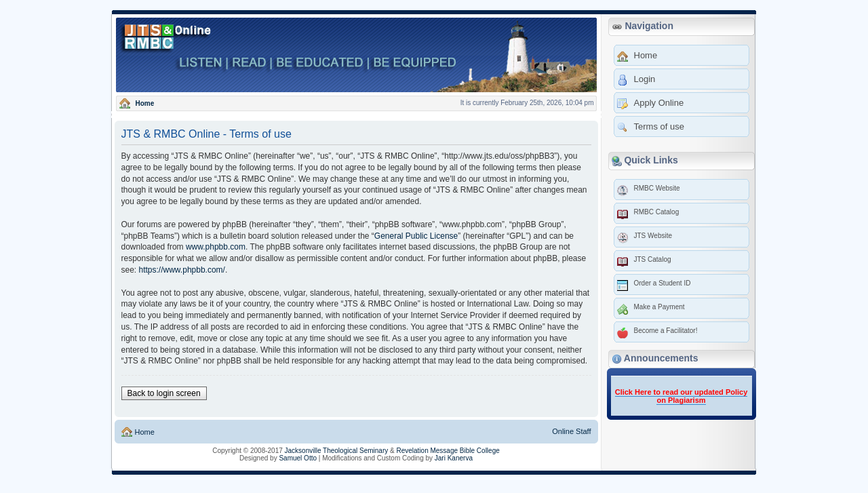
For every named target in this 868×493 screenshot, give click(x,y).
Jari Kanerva (454, 458)
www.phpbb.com (216, 247)
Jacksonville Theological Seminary (337, 451)
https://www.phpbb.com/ (182, 270)
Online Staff (571, 431)
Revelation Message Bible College (448, 451)
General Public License (416, 236)
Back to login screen (164, 393)
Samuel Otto (298, 458)
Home (144, 432)
